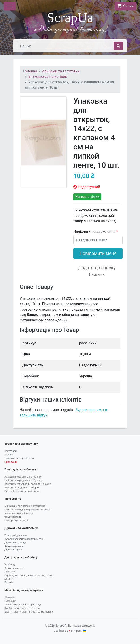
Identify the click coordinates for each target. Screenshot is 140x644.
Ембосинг (10, 601)
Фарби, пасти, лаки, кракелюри (22, 608)
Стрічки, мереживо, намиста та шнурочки (28, 575)
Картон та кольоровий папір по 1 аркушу (28, 484)
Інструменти (13, 499)
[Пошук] (65, 46)
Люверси (10, 572)
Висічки (9, 582)
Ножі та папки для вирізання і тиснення (27, 510)
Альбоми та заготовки (61, 71)
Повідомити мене (98, 253)
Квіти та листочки (15, 568)
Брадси (9, 579)
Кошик (125, 6)
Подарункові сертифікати (19, 458)
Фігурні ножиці (13, 517)
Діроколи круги (13, 550)
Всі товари (11, 451)
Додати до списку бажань (97, 271)
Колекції (9, 455)
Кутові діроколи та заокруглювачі (24, 539)
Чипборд (10, 565)
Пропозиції (11, 462)
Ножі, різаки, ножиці (16, 520)
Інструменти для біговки (19, 513)
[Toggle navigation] (10, 6)
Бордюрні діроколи (16, 535)
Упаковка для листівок (48, 77)
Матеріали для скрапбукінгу (24, 590)
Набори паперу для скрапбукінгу (23, 480)
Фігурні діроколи (14, 546)
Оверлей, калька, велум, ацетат (23, 491)
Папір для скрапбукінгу (20, 469)
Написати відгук (87, 197)
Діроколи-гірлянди (15, 543)
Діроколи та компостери (21, 528)
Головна (30, 71)
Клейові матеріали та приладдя (23, 605)
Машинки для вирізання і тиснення (25, 506)
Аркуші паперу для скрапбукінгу (23, 477)
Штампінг (10, 597)
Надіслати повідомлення (95, 232)
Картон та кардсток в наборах (22, 488)
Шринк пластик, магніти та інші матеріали (29, 612)
